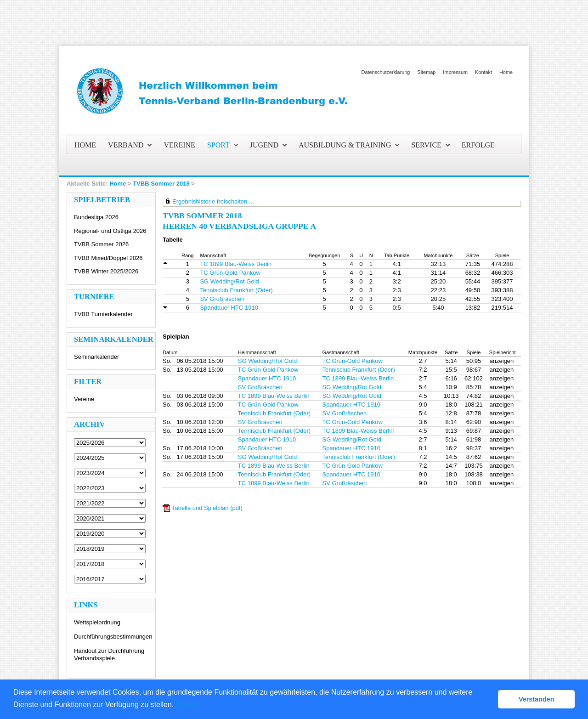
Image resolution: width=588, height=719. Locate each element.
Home (506, 72)
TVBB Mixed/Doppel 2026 (108, 258)
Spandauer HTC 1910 (229, 308)
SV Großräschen (222, 299)
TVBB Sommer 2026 (101, 244)
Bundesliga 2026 (96, 217)
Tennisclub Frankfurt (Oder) (236, 290)
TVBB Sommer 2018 (161, 184)
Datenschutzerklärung (386, 72)
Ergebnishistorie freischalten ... (213, 201)
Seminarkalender (96, 357)
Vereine (84, 399)
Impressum (455, 72)
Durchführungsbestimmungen (113, 637)
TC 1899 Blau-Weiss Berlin (236, 264)
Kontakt (483, 72)
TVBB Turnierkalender (103, 314)
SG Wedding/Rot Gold (229, 281)
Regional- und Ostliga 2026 (110, 231)
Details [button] (189, 705)
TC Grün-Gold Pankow (230, 273)
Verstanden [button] (537, 699)
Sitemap (426, 72)
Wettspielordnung (97, 622)
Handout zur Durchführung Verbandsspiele (109, 654)
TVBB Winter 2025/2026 (106, 271)
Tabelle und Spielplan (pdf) (207, 508)
